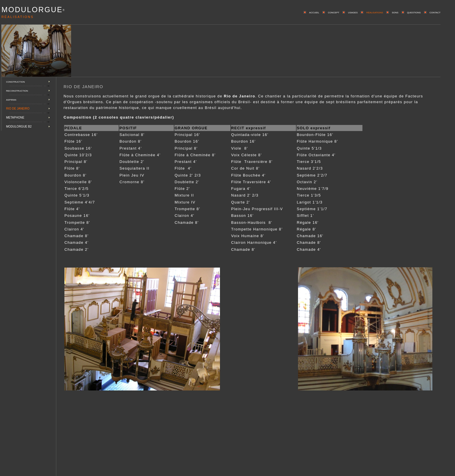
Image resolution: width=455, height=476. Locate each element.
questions (414, 12)
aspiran (11, 99)
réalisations (375, 12)
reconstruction (17, 90)
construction (15, 81)
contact (435, 12)
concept (334, 12)
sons (395, 12)
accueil (314, 12)
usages (353, 12)
